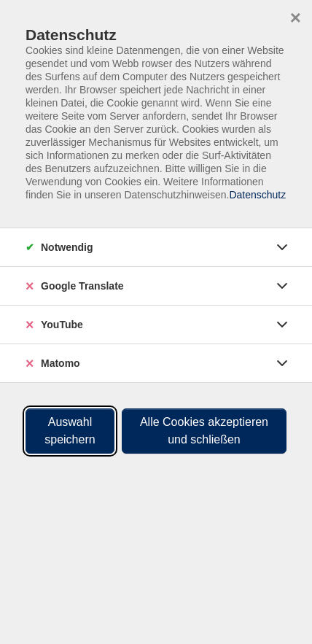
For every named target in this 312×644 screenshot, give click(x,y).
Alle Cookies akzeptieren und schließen (204, 431)
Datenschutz (257, 195)
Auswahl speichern (70, 431)
